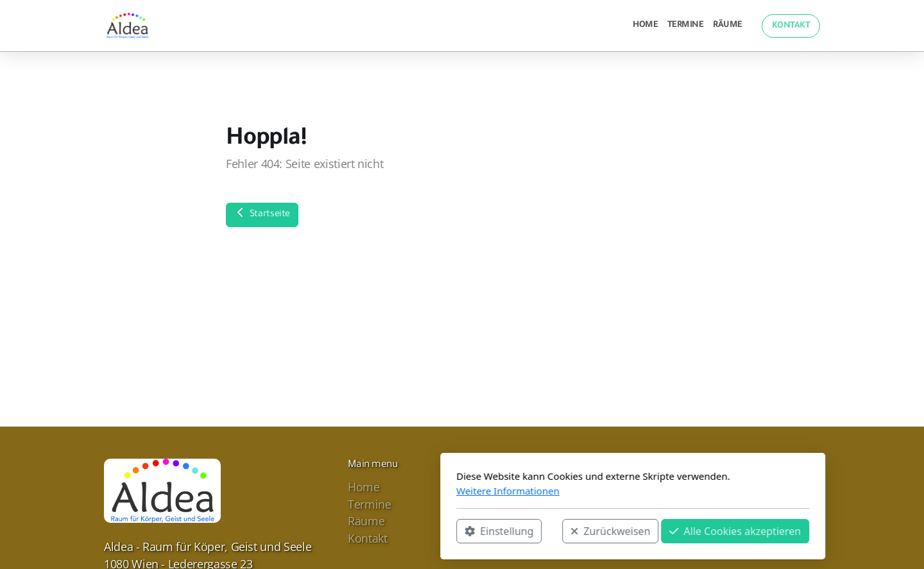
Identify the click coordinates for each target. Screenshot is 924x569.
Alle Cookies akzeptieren (564, 531)
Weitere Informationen (337, 491)
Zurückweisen (440, 531)
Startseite (262, 214)
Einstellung (328, 531)
